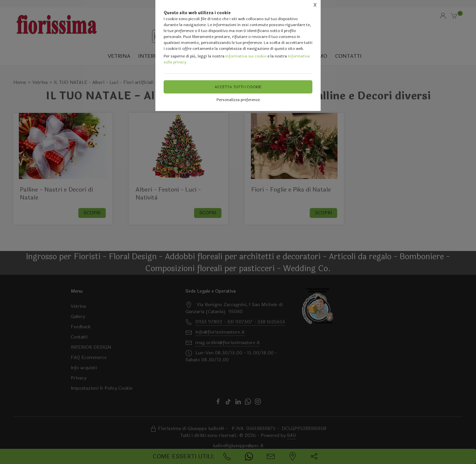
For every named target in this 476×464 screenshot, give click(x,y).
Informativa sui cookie (246, 56)
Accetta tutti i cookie (238, 87)
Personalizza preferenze (238, 100)
